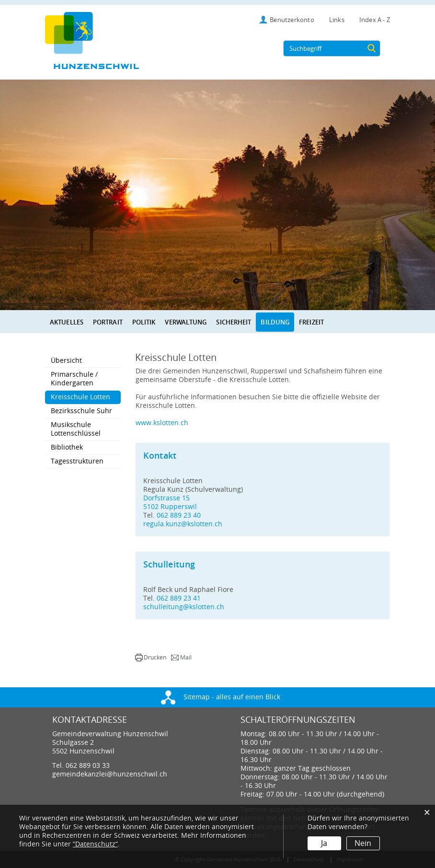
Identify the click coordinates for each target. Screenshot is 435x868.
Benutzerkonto (292, 20)
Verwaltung (186, 322)
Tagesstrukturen (77, 461)
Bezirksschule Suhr (81, 411)
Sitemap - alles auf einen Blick (221, 697)
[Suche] (371, 48)
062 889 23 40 (179, 515)
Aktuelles (67, 322)
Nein (363, 843)
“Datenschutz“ (95, 844)
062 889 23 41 (179, 598)
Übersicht (66, 361)
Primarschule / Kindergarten (74, 379)
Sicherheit (234, 322)
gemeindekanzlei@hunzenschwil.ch (110, 774)
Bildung (275, 322)
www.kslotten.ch (166, 423)
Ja (324, 843)
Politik (144, 322)
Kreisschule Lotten (86, 397)
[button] (151, 658)
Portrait (108, 322)
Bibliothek (67, 447)
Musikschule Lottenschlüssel (76, 429)
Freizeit (311, 322)
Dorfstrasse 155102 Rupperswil (170, 503)
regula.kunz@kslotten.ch (183, 524)
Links (337, 20)
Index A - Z (375, 20)
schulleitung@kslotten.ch (184, 607)
